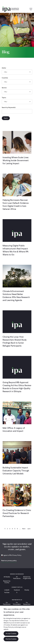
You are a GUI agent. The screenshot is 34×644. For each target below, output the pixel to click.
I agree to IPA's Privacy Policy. (12, 555)
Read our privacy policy (9, 561)
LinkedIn (7, 590)
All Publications (17, 578)
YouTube (7, 593)
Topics (4, 98)
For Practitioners (7, 603)
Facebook (17, 590)
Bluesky (27, 590)
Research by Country (7, 582)
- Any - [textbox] (6, 72)
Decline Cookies (11, 639)
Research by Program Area (27, 578)
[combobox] (17, 72)
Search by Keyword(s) (9, 107)
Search (27, 9)
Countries (5, 78)
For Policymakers (17, 603)
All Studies (7, 577)
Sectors (4, 88)
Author (4, 68)
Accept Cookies (11, 634)
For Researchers (27, 603)
